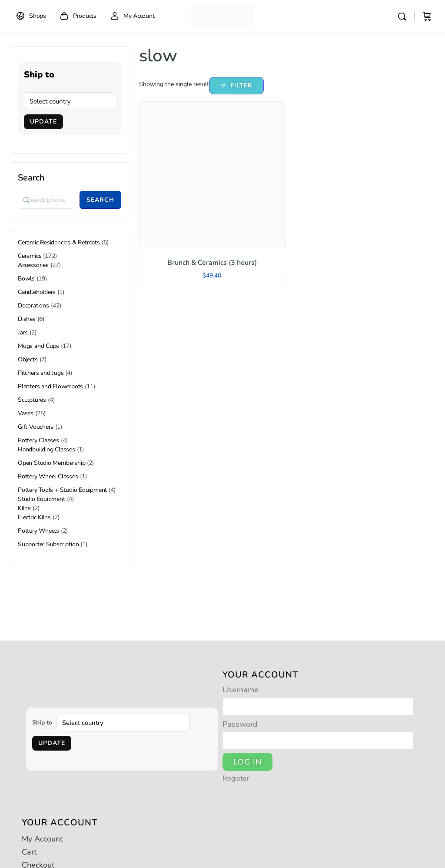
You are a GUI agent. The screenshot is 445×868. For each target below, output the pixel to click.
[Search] (402, 17)
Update (43, 122)
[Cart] (427, 17)
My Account (42, 839)
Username (241, 690)
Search (31, 178)
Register (236, 779)
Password (240, 724)
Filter (236, 85)
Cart (29, 852)
